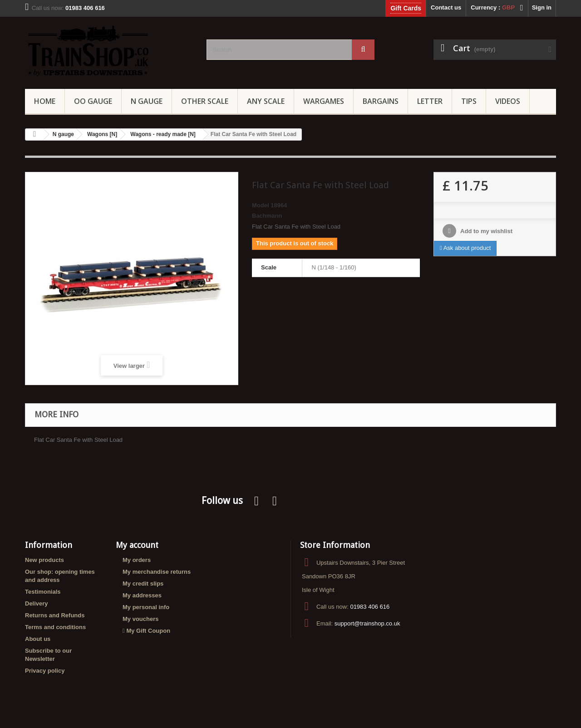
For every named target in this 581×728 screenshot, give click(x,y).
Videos (508, 101)
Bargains (381, 101)
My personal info (146, 607)
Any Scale (266, 101)
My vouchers (140, 619)
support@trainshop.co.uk (367, 623)
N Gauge (147, 101)
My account (137, 545)
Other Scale (205, 101)
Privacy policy (45, 671)
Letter (430, 101)
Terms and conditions (55, 627)
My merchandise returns (157, 572)
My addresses (142, 595)
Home (45, 101)
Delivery (37, 603)
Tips (469, 101)
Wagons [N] (102, 134)
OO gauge (93, 101)
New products (44, 560)
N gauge (63, 134)
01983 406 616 (370, 607)
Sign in (542, 7)
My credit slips (143, 584)
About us (38, 639)
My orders (137, 560)
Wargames (324, 101)
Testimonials (43, 592)
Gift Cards (406, 8)
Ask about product (465, 248)
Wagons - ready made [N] (163, 134)
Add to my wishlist (486, 231)
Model (261, 205)
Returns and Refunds (55, 615)
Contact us (446, 7)
